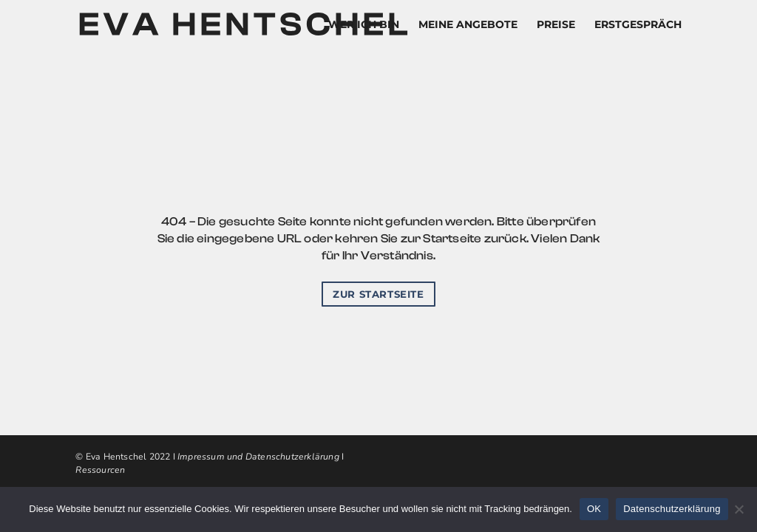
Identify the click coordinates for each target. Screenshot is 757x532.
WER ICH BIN (364, 25)
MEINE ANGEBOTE (468, 25)
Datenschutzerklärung (672, 509)
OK (594, 509)
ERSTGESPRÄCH (638, 25)
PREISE (556, 25)
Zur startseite (378, 294)
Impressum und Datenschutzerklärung (258, 457)
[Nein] (739, 509)
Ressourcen (100, 470)
